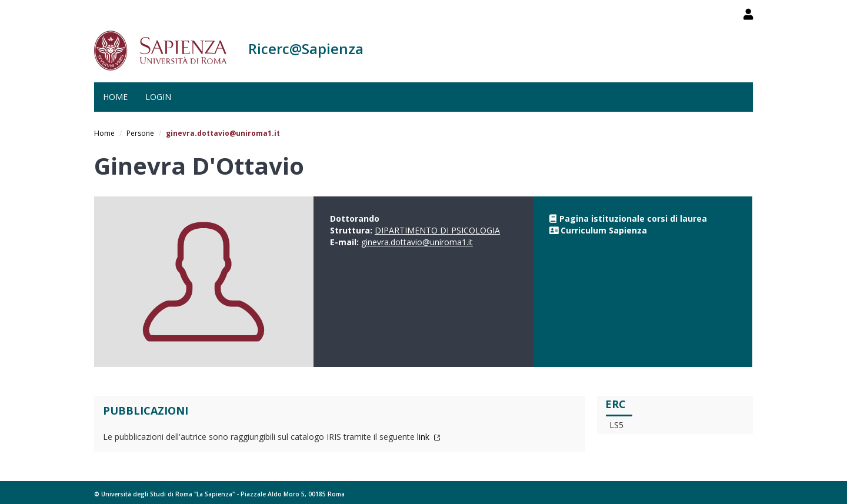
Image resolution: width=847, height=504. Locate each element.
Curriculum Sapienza (604, 230)
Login (158, 97)
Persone (140, 133)
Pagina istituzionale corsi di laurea (633, 218)
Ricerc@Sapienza (306, 49)
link (429, 437)
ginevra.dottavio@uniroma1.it (417, 242)
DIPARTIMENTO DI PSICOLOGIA (437, 230)
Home (115, 97)
